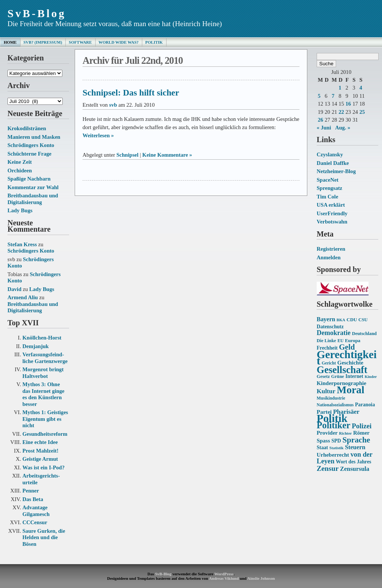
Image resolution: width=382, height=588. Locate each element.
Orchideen (20, 171)
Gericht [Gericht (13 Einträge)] (329, 363)
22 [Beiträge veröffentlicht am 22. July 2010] (341, 112)
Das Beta (33, 499)
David (14, 289)
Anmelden (329, 257)
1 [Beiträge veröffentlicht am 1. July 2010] (340, 88)
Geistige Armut (40, 459)
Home (10, 42)
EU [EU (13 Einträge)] (341, 341)
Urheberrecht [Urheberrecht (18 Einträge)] (333, 455)
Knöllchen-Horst (42, 338)
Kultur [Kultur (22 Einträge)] (326, 391)
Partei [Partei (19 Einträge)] (324, 412)
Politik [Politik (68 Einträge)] (332, 418)
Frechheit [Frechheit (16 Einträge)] (327, 348)
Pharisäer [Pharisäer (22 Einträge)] (346, 412)
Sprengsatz (330, 188)
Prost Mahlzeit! (40, 451)
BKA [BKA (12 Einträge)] (341, 320)
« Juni (324, 128)
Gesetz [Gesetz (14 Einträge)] (323, 376)
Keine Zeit (20, 162)
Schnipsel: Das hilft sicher (131, 93)
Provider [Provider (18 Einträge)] (327, 433)
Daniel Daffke (333, 163)
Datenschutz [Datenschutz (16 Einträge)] (330, 327)
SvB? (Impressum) (43, 42)
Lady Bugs (20, 210)
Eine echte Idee (40, 442)
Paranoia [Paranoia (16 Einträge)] (365, 405)
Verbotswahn (332, 222)
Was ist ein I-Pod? (44, 467)
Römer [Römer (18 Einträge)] (361, 433)
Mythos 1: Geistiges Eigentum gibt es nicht (45, 419)
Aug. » (343, 128)
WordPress (224, 574)
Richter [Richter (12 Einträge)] (345, 433)
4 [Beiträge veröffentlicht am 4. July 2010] (361, 88)
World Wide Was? (119, 42)
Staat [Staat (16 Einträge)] (322, 448)
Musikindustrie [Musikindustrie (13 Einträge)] (331, 398)
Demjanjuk (35, 346)
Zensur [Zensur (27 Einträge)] (328, 468)
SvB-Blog (37, 13)
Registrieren (331, 249)
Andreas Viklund (224, 578)
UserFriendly (332, 213)
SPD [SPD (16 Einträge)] (336, 441)
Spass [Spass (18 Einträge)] (323, 441)
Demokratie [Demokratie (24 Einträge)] (334, 333)
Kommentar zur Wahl (33, 187)
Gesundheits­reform (45, 434)
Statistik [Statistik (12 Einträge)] (336, 448)
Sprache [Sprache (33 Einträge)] (356, 440)
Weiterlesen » (98, 135)
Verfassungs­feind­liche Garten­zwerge (45, 358)
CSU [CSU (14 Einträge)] (363, 320)
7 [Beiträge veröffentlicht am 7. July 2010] (333, 96)
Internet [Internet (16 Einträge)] (354, 376)
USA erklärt (331, 205)
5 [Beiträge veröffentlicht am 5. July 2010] (319, 96)
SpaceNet (327, 180)
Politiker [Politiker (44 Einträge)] (333, 425)
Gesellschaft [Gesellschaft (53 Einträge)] (342, 370)
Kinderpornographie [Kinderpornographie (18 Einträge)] (341, 383)
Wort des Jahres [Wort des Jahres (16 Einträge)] (353, 462)
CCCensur (35, 522)
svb (113, 105)
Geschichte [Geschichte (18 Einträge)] (350, 363)
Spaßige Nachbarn (29, 179)
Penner (31, 491)
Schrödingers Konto (31, 145)
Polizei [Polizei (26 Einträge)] (362, 426)
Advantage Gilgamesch (36, 511)
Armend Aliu (23, 297)
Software (80, 42)
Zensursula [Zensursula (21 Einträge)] (355, 469)
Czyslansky (330, 154)
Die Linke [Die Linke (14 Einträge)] (326, 341)
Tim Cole (327, 197)
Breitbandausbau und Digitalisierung (33, 199)
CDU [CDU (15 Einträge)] (352, 320)
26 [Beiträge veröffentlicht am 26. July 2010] (321, 120)
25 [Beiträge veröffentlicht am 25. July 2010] (362, 112)
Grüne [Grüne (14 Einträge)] (338, 376)
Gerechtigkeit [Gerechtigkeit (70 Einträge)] (347, 358)
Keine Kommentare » (167, 155)
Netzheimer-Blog (336, 171)
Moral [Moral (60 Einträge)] (351, 390)
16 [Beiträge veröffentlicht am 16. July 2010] (348, 104)
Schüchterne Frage (29, 154)
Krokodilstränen (27, 128)
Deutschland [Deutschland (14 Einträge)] (364, 334)
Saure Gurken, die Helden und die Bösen (44, 537)
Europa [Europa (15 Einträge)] (353, 340)
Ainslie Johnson (261, 578)
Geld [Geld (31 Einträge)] (347, 347)
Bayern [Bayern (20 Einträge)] (326, 319)
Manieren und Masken (34, 137)
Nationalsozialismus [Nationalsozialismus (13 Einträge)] (335, 405)
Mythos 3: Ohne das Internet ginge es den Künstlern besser (44, 394)
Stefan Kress (22, 244)
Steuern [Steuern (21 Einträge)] (355, 447)
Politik (154, 42)
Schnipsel (128, 155)
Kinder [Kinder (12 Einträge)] (371, 377)
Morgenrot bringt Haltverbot (43, 373)
